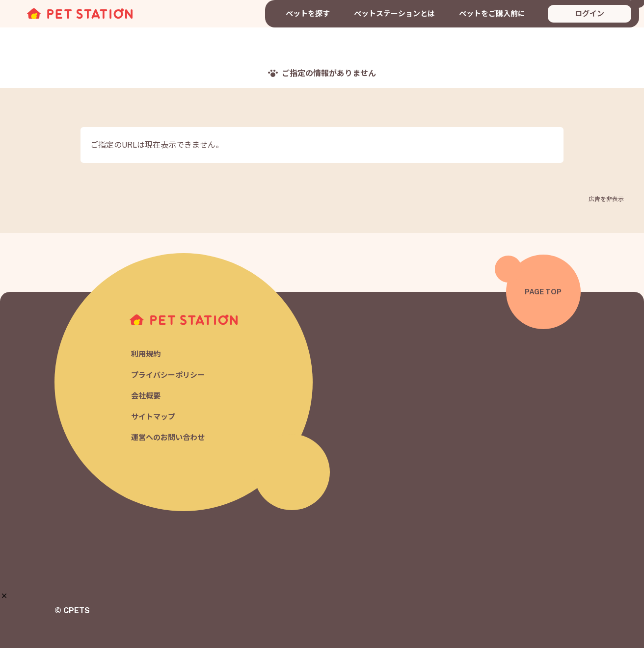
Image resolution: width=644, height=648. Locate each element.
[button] (4, 596)
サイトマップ (153, 417)
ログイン (590, 13)
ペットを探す (308, 13)
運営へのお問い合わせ (168, 438)
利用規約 (146, 354)
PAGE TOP (543, 292)
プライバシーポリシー (168, 375)
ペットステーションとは (394, 13)
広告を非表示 (606, 199)
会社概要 (146, 396)
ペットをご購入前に (492, 13)
